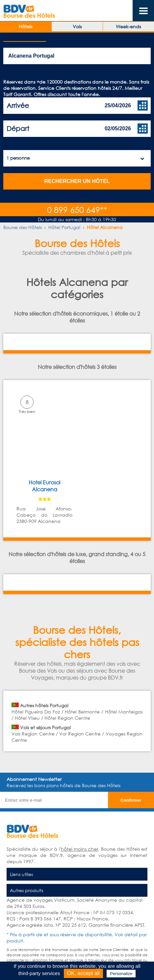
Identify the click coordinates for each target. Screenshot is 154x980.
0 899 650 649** (77, 209)
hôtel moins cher (80, 849)
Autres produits (26, 890)
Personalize (121, 974)
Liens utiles (21, 874)
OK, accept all (84, 973)
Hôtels (26, 26)
